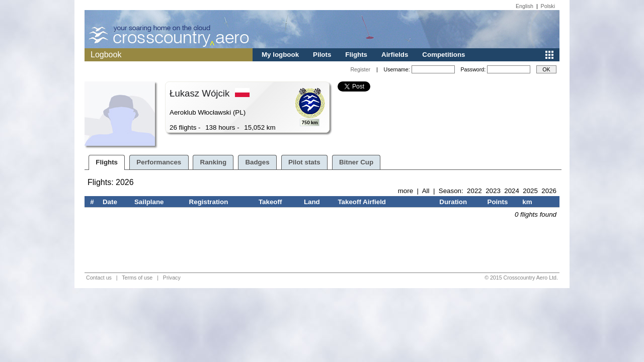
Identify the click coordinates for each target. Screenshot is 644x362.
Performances (159, 162)
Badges (257, 162)
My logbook (280, 55)
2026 (549, 191)
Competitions (444, 55)
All (426, 191)
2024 (512, 191)
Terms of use (137, 278)
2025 (530, 191)
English (525, 6)
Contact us (99, 278)
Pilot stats (304, 162)
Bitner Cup (356, 162)
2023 (493, 191)
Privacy (172, 278)
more (406, 191)
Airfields (395, 55)
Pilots (322, 55)
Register (360, 69)
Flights (356, 55)
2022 (474, 191)
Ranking (214, 162)
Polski (548, 6)
